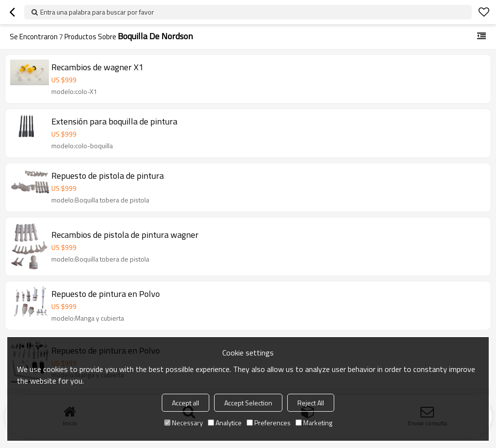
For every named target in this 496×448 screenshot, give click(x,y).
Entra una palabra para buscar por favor (97, 12)
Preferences (269, 423)
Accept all (186, 403)
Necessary (184, 423)
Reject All (311, 403)
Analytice (225, 423)
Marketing (314, 423)
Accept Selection (248, 403)
